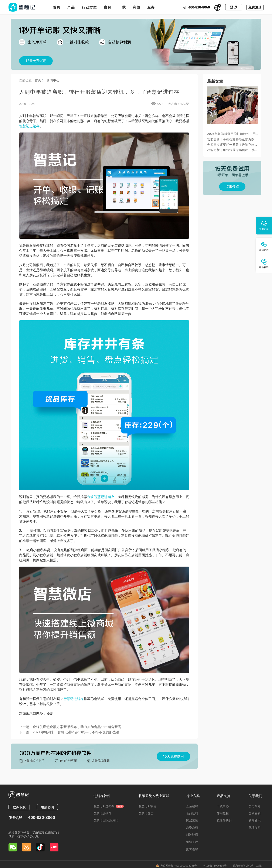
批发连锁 (192, 849)
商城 (137, 7)
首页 (57, 7)
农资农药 (192, 828)
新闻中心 (53, 80)
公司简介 (255, 806)
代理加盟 (255, 828)
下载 (122, 7)
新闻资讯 (255, 820)
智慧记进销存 (29, 126)
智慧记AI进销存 (109, 806)
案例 (108, 7)
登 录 (234, 7)
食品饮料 (192, 813)
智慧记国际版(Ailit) (106, 820)
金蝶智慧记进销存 (101, 497)
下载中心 (223, 806)
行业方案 (89, 7)
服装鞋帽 (192, 835)
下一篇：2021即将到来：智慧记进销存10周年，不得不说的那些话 (69, 732)
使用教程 (223, 813)
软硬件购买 (224, 820)
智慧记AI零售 (147, 806)
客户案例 (255, 813)
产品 (71, 7)
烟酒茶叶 (192, 842)
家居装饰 (192, 820)
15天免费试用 (36, 61)
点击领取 (232, 186)
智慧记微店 (146, 813)
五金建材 (192, 806)
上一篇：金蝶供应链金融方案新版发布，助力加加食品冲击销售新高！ (72, 727)
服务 (151, 7)
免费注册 (255, 7)
